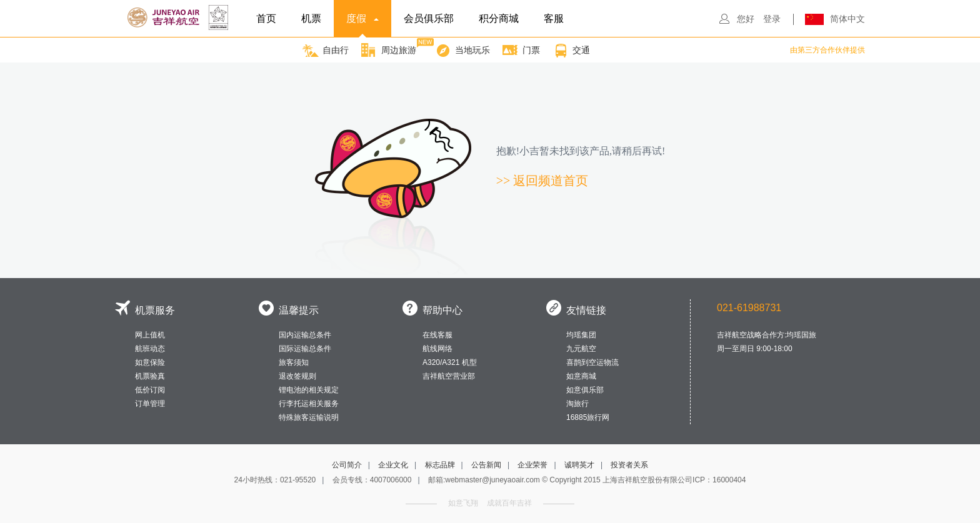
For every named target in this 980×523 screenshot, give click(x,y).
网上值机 (150, 335)
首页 (266, 18)
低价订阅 (150, 390)
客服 (554, 18)
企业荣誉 (532, 465)
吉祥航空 (179, 17)
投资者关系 (629, 465)
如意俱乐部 (585, 390)
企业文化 (393, 465)
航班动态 (150, 349)
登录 (772, 19)
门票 (521, 50)
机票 (311, 18)
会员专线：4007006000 (372, 480)
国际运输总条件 (305, 349)
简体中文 (847, 19)
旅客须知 (294, 362)
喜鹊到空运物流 (592, 362)
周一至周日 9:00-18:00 (755, 349)
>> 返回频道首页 (542, 181)
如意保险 (150, 362)
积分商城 (499, 18)
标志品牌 (440, 465)
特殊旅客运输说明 (309, 417)
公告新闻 (486, 465)
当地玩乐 (462, 50)
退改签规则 (297, 376)
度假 (362, 25)
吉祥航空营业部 (449, 376)
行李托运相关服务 (309, 404)
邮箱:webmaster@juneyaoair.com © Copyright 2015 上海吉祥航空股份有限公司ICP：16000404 (587, 480)
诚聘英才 (579, 465)
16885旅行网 (588, 417)
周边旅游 (389, 47)
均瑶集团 (581, 335)
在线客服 (437, 335)
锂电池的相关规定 (309, 390)
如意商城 (581, 376)
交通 (571, 50)
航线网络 (437, 349)
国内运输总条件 (305, 335)
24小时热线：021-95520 (275, 480)
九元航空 (581, 349)
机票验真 (150, 376)
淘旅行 (577, 404)
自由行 (326, 50)
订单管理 (150, 404)
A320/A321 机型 (450, 362)
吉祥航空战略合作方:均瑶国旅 (767, 335)
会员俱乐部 (429, 18)
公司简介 (347, 465)
